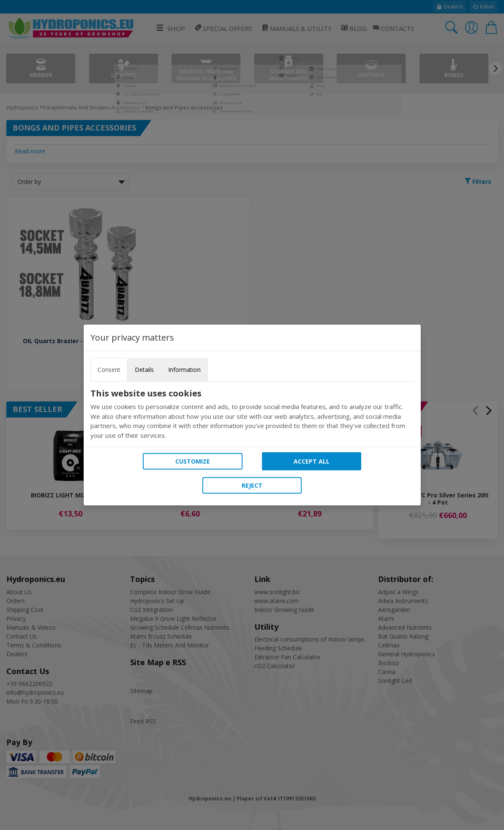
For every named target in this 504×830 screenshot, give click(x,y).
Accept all (312, 461)
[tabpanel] (252, 414)
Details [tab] (144, 370)
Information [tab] (184, 370)
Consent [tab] (109, 370)
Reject (252, 485)
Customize (193, 461)
